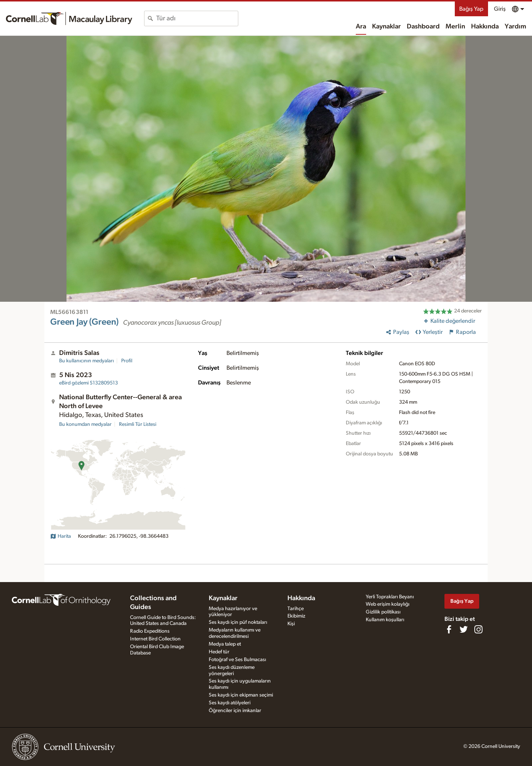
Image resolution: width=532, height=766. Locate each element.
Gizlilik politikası (383, 612)
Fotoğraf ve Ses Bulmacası (237, 660)
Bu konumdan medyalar (85, 424)
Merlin (455, 27)
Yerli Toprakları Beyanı (390, 597)
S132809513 (88, 383)
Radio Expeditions (150, 631)
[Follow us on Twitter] (464, 629)
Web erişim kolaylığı (388, 604)
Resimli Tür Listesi (138, 424)
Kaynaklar (386, 27)
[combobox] (197, 18)
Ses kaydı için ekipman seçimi (241, 695)
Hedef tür (219, 652)
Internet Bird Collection (155, 639)
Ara (361, 27)
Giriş (500, 9)
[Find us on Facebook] (449, 629)
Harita (61, 536)
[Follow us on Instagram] (478, 629)
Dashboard (423, 27)
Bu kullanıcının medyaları (86, 361)
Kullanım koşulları (385, 620)
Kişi (291, 624)
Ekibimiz (296, 616)
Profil (127, 361)
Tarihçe (296, 609)
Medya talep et (225, 644)
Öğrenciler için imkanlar (235, 711)
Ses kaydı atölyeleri (230, 703)
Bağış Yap (471, 9)
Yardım (515, 27)
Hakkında (485, 27)
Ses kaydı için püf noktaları (238, 622)
